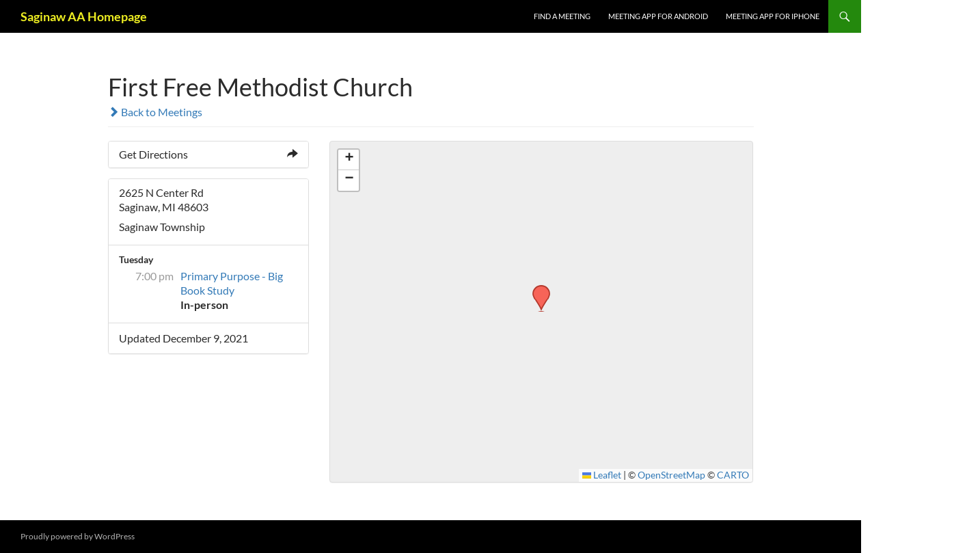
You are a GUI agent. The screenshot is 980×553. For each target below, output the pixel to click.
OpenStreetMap (671, 475)
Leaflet (602, 475)
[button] (536, 289)
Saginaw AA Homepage (84, 16)
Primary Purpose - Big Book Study (232, 283)
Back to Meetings (155, 112)
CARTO (733, 475)
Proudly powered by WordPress (78, 536)
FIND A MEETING (562, 16)
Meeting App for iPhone (773, 16)
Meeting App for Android (658, 16)
